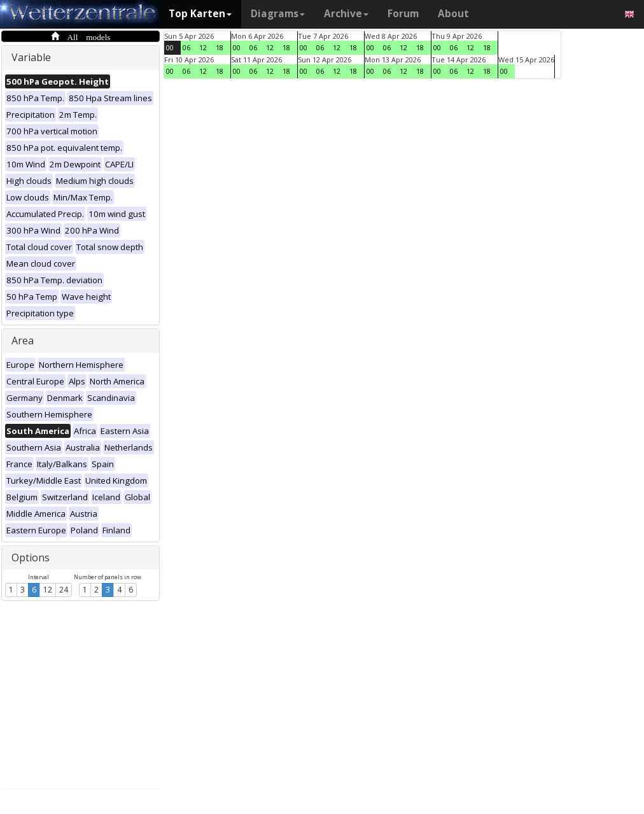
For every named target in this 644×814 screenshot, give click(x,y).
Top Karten (200, 14)
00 (170, 47)
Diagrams (278, 14)
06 (186, 47)
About (453, 14)
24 (64, 590)
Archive (346, 14)
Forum (403, 14)
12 (48, 590)
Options (31, 558)
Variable (31, 57)
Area (23, 340)
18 (220, 47)
